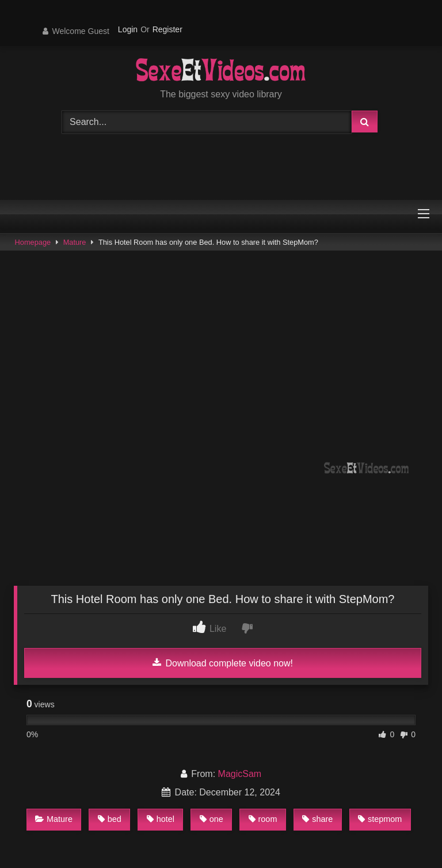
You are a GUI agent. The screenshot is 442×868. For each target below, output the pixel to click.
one (212, 819)
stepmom (380, 819)
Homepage (33, 242)
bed (110, 819)
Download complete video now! (223, 663)
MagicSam (240, 774)
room (263, 819)
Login (128, 29)
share (317, 819)
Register (167, 29)
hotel (161, 819)
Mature (75, 242)
